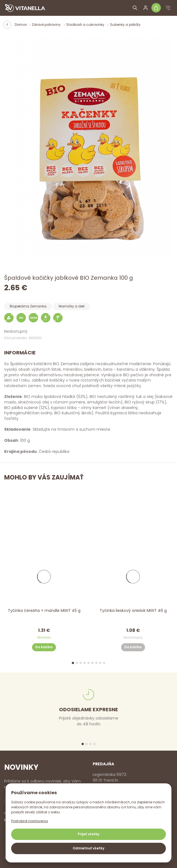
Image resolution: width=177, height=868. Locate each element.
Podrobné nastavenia (29, 821)
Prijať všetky (88, 834)
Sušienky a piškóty (125, 25)
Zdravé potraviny (47, 25)
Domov (21, 25)
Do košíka (44, 647)
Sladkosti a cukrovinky (86, 25)
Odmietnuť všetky (88, 848)
